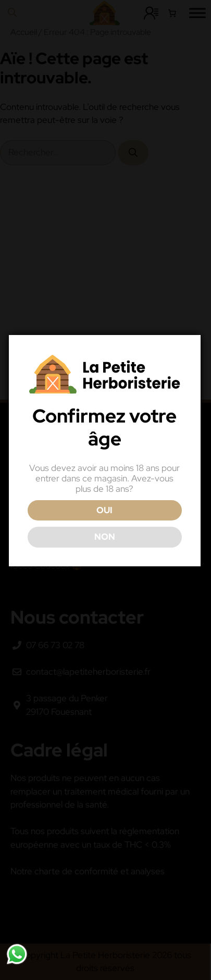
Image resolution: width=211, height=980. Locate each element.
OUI (104, 510)
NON (105, 537)
